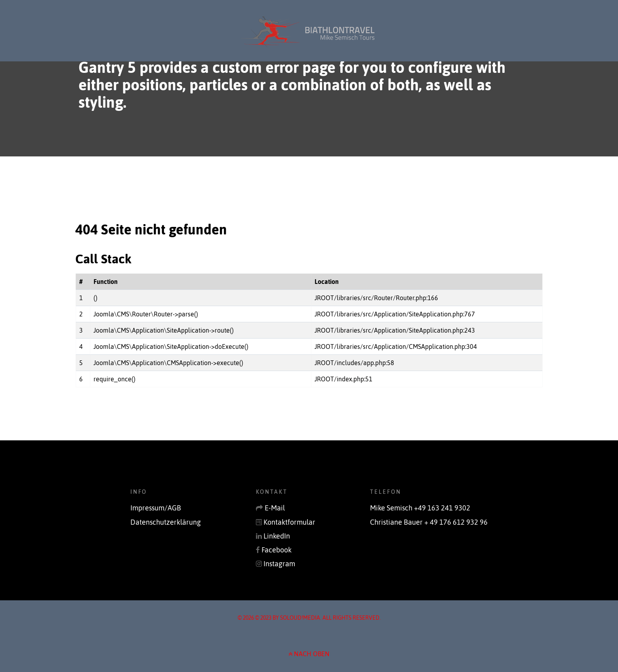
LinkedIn (277, 536)
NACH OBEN (309, 654)
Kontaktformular (289, 522)
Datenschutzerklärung (166, 522)
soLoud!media (300, 618)
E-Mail (275, 508)
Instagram (279, 564)
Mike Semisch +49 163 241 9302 (420, 508)
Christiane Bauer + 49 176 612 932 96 (429, 522)
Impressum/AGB (156, 508)
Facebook (277, 550)
